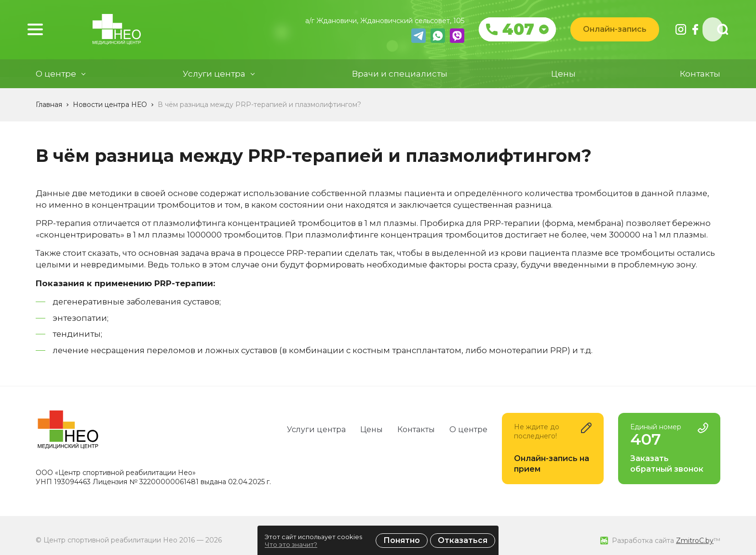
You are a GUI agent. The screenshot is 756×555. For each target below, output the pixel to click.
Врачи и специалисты (400, 79)
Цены (563, 79)
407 (510, 32)
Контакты (700, 79)
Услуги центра (316, 429)
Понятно (402, 540)
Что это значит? (291, 544)
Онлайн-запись (607, 32)
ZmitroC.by (695, 541)
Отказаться (463, 540)
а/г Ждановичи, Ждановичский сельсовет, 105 (377, 24)
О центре (468, 429)
